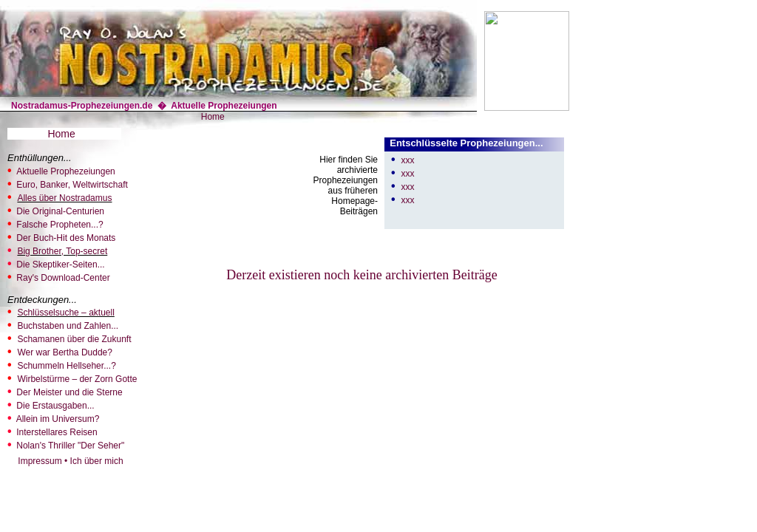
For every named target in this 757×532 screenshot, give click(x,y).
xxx (407, 160)
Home (213, 117)
